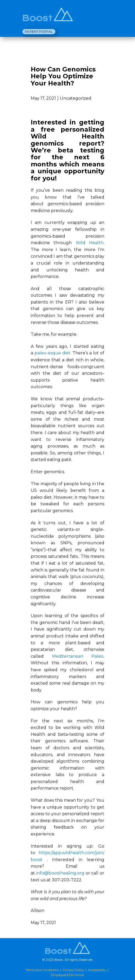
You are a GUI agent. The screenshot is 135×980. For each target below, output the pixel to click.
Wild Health (90, 243)
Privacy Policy (73, 970)
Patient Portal (39, 32)
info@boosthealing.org (60, 873)
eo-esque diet (56, 353)
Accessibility (97, 970)
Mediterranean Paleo (78, 656)
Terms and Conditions (42, 970)
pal (38, 353)
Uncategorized (76, 98)
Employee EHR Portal (67, 975)
